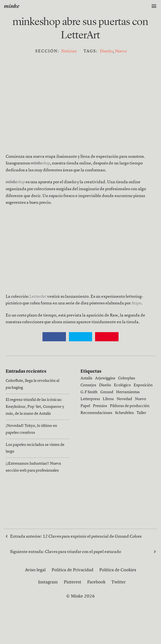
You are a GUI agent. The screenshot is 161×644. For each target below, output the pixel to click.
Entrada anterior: (76, 536)
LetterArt (38, 297)
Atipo (136, 303)
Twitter (119, 582)
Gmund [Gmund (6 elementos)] (107, 392)
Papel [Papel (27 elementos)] (85, 406)
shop (15, 182)
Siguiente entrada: (80, 552)
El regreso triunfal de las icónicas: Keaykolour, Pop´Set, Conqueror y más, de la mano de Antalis (35, 407)
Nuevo (121, 51)
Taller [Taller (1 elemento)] (141, 413)
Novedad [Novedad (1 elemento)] (124, 399)
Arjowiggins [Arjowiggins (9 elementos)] (105, 378)
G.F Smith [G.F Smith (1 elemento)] (89, 392)
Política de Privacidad (72, 570)
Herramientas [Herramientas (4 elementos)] (128, 392)
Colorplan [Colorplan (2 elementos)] (127, 378)
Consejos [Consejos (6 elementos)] (88, 385)
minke (12, 6)
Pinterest (72, 582)
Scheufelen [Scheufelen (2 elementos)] (124, 413)
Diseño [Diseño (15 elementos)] (105, 385)
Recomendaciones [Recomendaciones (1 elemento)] (96, 413)
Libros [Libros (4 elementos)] (108, 399)
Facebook (96, 582)
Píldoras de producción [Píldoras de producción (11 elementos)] (130, 406)
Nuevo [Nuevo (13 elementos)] (141, 399)
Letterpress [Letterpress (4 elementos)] (90, 399)
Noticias (69, 51)
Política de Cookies (118, 570)
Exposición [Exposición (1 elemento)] (143, 385)
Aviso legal (35, 570)
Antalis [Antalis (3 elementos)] (86, 378)
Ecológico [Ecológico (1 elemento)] (122, 385)
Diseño (106, 51)
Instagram (48, 582)
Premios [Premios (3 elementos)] (100, 406)
